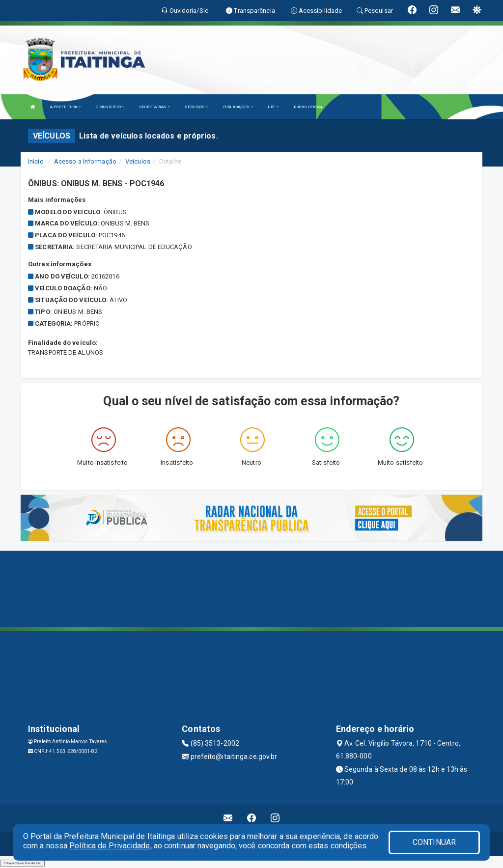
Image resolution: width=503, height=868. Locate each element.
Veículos (138, 161)
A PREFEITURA (65, 107)
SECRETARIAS (154, 107)
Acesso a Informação (85, 161)
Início (36, 161)
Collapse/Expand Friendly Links (22, 863)
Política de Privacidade (110, 846)
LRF (273, 107)
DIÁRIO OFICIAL (308, 107)
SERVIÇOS (196, 107)
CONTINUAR (434, 842)
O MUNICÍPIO (110, 107)
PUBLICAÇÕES (238, 107)
